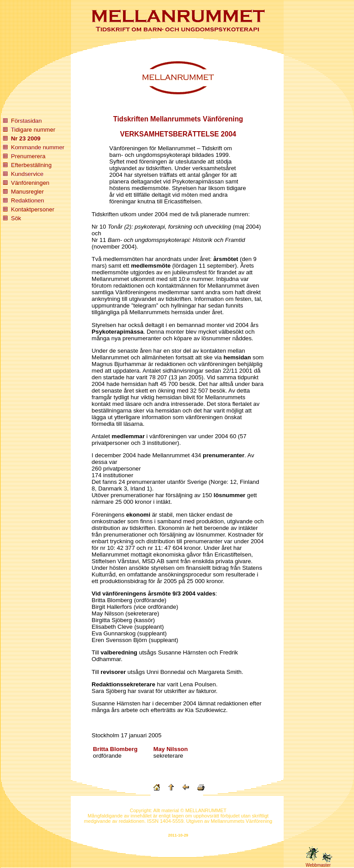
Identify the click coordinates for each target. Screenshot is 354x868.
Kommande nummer (38, 147)
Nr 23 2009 (26, 138)
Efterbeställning (31, 165)
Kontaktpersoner (33, 209)
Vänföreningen (30, 183)
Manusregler (27, 192)
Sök (16, 218)
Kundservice (27, 174)
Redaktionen (28, 200)
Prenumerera (28, 156)
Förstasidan (27, 121)
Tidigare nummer (33, 130)
